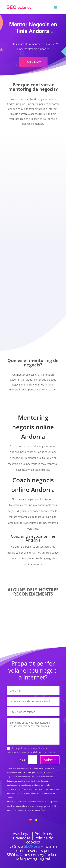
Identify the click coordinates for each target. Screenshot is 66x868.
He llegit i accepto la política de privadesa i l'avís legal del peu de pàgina (31, 750)
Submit (50, 760)
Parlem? (33, 62)
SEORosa (32, 846)
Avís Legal (22, 834)
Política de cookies (40, 840)
